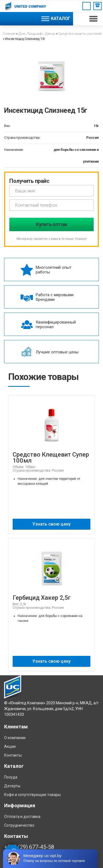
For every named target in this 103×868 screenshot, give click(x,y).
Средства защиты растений (80, 34)
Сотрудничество (19, 825)
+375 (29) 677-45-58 (29, 847)
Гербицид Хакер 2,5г (42, 598)
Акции (10, 746)
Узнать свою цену (51, 524)
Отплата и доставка (22, 817)
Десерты (12, 786)
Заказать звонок (98, 5)
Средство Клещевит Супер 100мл (51, 458)
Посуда (11, 777)
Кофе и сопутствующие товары (32, 795)
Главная (9, 34)
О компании (15, 738)
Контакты (13, 755)
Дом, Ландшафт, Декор (37, 34)
